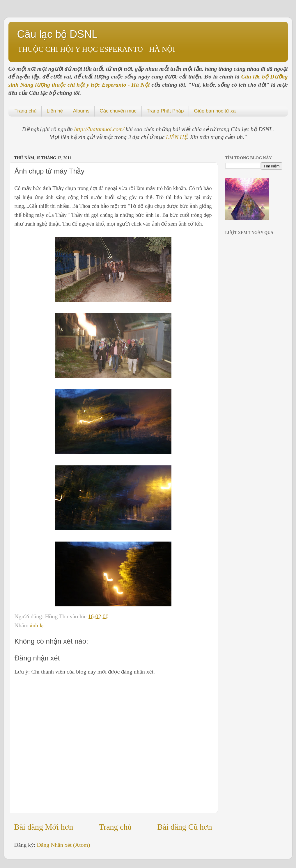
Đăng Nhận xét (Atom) (64, 845)
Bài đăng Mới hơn (44, 827)
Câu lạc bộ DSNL (57, 34)
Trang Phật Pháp (165, 111)
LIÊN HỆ (177, 137)
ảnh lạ (37, 625)
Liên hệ (55, 111)
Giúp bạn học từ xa (215, 111)
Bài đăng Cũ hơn (185, 827)
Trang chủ (26, 111)
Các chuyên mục (118, 111)
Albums (81, 111)
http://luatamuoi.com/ (100, 129)
